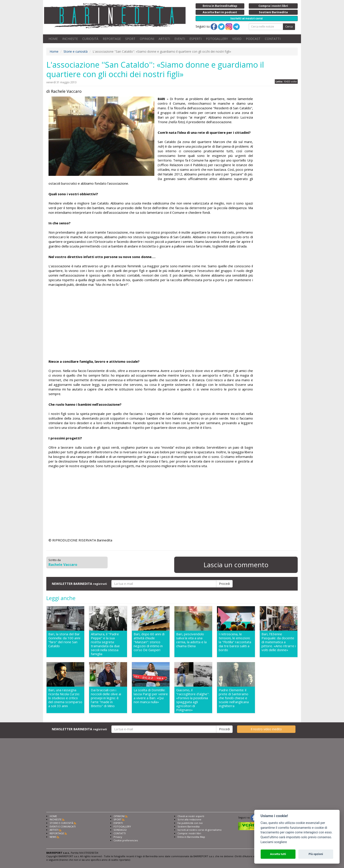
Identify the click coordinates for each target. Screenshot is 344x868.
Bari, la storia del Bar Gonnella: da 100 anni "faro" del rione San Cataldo (64, 640)
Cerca (289, 27)
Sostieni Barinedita (189, 826)
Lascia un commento (236, 565)
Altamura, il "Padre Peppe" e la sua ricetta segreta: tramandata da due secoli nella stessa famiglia (105, 644)
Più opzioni (316, 854)
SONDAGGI (120, 830)
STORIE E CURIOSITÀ (61, 823)
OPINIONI (147, 39)
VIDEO (237, 39)
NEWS (53, 837)
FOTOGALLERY (217, 39)
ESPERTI (195, 39)
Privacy (118, 837)
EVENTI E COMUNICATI (63, 826)
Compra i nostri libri (189, 833)
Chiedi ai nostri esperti (191, 816)
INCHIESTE (70, 39)
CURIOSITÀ (90, 39)
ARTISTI (164, 39)
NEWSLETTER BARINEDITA (79, 584)
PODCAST (253, 39)
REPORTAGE (112, 39)
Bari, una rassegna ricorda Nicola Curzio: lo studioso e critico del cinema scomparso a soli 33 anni (65, 698)
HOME (53, 39)
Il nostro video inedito (266, 729)
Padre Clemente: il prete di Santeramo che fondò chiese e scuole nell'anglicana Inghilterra (234, 698)
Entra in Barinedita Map (191, 837)
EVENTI (180, 39)
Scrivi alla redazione (189, 819)
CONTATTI (273, 39)
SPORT (130, 39)
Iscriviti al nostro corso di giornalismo (200, 830)
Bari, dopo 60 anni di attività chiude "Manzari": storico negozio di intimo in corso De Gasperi (149, 642)
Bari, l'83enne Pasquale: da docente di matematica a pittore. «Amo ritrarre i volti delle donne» (279, 642)
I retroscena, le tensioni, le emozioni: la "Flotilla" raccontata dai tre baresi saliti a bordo (235, 642)
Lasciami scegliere (274, 842)
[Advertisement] (151, 324)
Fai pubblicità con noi (190, 823)
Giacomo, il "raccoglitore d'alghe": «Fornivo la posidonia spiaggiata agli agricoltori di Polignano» (193, 700)
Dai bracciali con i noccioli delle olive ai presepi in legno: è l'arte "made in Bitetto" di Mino (106, 698)
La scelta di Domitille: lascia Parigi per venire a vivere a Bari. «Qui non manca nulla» (151, 696)
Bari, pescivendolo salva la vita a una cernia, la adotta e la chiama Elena (191, 640)
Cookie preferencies (126, 840)
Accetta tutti (278, 854)
